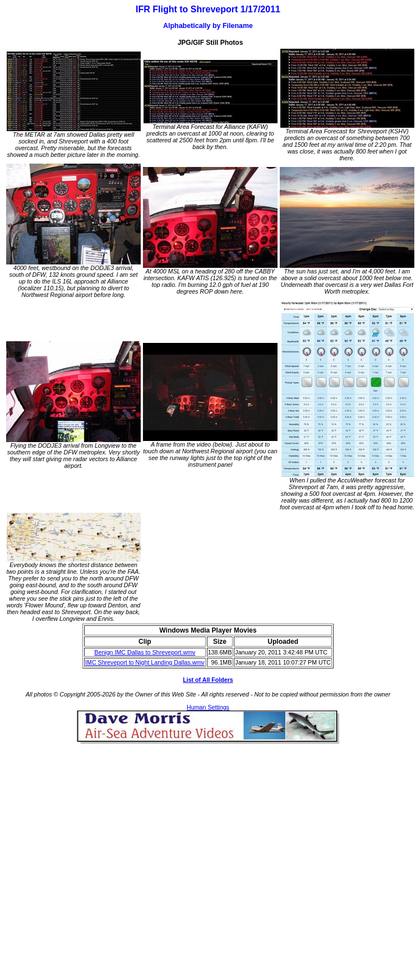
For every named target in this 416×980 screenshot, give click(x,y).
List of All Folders (208, 680)
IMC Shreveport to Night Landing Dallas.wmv (145, 662)
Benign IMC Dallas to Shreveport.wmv (145, 652)
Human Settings (208, 707)
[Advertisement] (105, 849)
